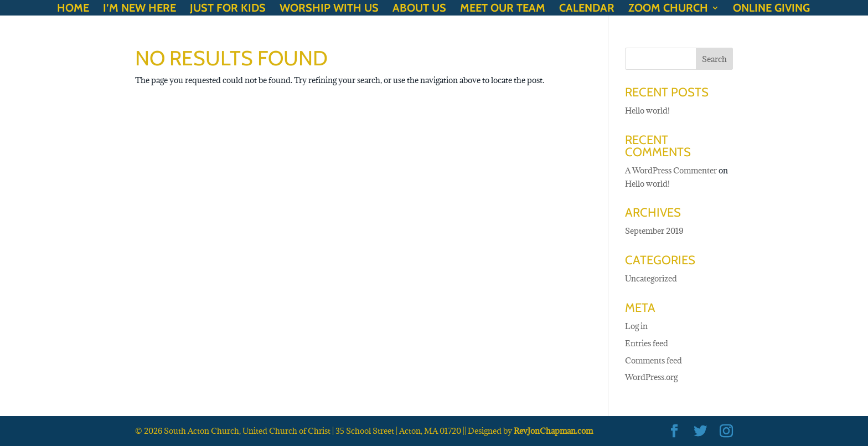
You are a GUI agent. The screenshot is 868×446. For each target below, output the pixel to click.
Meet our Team (503, 9)
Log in (636, 326)
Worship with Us (329, 9)
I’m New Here (139, 9)
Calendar (587, 9)
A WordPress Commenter (671, 170)
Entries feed (647, 343)
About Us (419, 9)
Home (73, 9)
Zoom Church (668, 9)
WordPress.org (651, 377)
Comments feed (653, 360)
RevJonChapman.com (553, 431)
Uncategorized (651, 278)
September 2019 (654, 231)
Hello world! (647, 111)
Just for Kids (228, 9)
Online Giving (771, 9)
